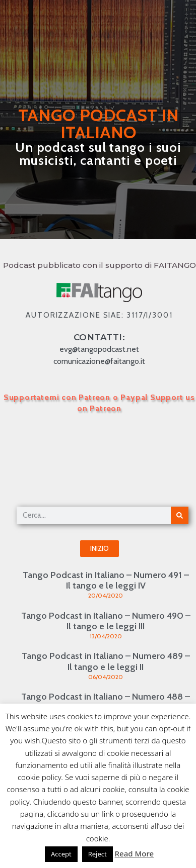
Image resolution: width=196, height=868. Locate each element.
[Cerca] (180, 515)
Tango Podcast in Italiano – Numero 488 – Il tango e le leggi (106, 702)
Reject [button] (97, 854)
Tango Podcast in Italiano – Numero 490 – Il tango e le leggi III (106, 621)
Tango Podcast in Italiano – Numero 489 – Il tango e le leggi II (106, 661)
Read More (134, 853)
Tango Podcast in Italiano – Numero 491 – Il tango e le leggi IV (106, 581)
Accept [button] (61, 854)
